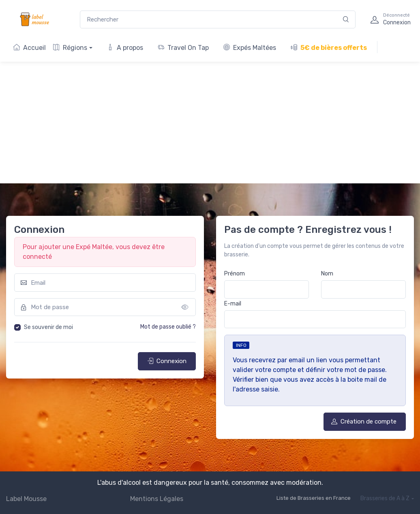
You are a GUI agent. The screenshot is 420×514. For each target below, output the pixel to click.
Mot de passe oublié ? (168, 327)
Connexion (167, 361)
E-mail (233, 304)
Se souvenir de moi (48, 327)
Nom (327, 274)
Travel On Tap (183, 48)
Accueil (30, 48)
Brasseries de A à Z (385, 498)
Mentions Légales (157, 499)
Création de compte (364, 422)
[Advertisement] (210, 123)
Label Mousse (26, 499)
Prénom (235, 274)
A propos (125, 48)
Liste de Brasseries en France (314, 498)
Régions (70, 48)
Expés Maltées (250, 48)
